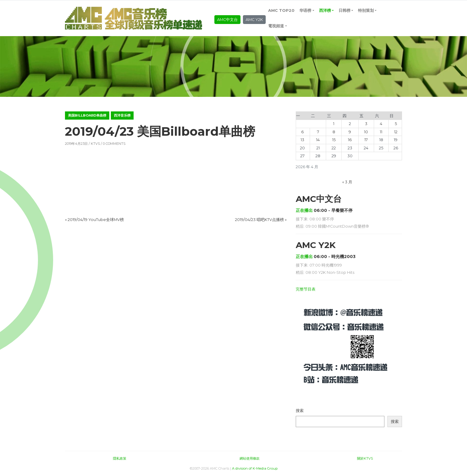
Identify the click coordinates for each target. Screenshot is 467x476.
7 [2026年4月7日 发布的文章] (318, 132)
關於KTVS (365, 458)
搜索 (300, 411)
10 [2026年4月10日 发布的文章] (366, 132)
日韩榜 (344, 10)
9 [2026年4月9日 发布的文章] (350, 132)
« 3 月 (347, 182)
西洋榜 (325, 10)
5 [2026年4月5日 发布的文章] (396, 124)
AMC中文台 (227, 20)
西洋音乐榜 (122, 115)
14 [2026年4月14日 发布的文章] (318, 140)
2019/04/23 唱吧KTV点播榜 (259, 220)
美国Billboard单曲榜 (87, 115)
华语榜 (305, 10)
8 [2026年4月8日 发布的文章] (334, 132)
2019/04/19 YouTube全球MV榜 (96, 220)
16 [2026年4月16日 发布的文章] (350, 140)
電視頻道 (276, 26)
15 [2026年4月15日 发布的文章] (334, 140)
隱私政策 (120, 458)
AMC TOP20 (281, 10)
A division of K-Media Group (255, 468)
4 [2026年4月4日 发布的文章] (381, 124)
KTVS (95, 144)
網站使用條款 (250, 458)
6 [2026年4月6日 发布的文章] (302, 132)
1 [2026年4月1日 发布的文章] (334, 124)
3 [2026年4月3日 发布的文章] (366, 124)
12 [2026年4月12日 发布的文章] (396, 132)
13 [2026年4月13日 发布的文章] (302, 140)
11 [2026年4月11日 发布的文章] (381, 132)
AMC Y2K (254, 20)
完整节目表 (306, 289)
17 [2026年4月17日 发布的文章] (366, 140)
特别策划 (366, 10)
